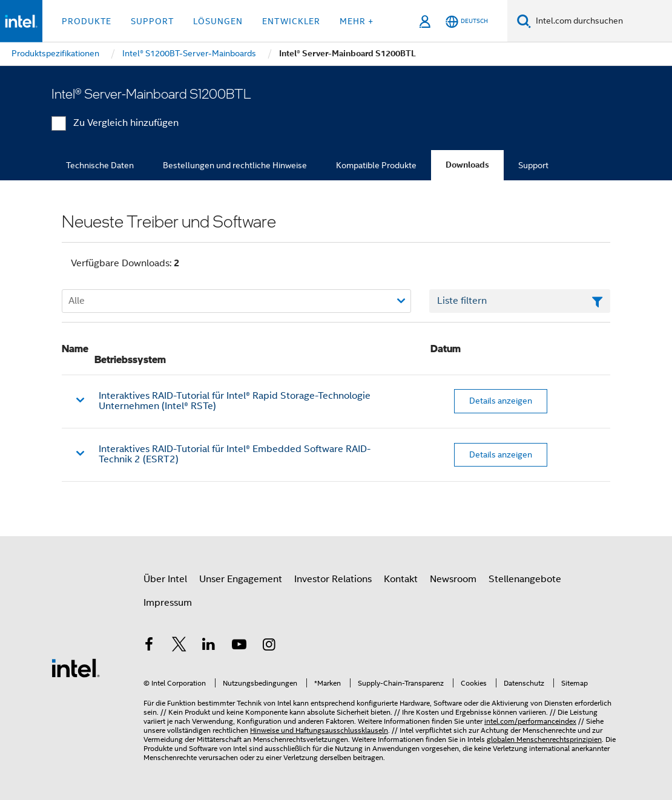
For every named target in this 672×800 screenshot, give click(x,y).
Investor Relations (333, 579)
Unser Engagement (241, 579)
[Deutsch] (467, 21)
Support (533, 165)
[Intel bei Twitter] (179, 646)
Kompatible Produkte (376, 165)
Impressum (168, 603)
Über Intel (165, 579)
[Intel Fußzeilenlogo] (76, 667)
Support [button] (152, 21)
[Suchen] (524, 21)
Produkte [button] (87, 21)
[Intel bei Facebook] (149, 646)
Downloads (467, 165)
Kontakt (401, 579)
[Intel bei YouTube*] (239, 646)
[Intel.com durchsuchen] (601, 21)
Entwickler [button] (291, 21)
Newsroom (453, 579)
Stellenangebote (525, 579)
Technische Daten (100, 165)
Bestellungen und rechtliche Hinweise (235, 165)
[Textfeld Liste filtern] (520, 301)
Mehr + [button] (357, 21)
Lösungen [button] (218, 21)
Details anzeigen (501, 401)
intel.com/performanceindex (530, 721)
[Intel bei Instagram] (269, 646)
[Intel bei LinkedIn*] (209, 646)
